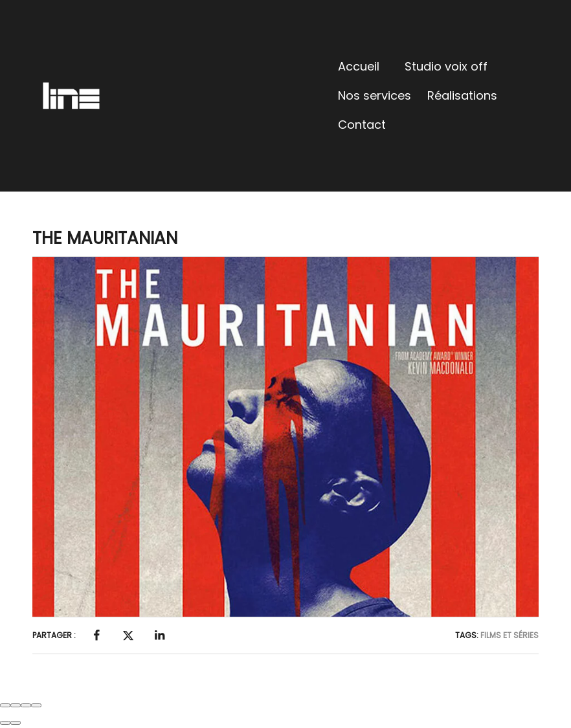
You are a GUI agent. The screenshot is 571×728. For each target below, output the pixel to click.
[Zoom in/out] (36, 705)
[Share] (16, 705)
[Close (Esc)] (5, 705)
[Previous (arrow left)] (5, 723)
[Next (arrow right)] (16, 723)
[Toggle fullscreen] (26, 705)
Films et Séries (509, 635)
